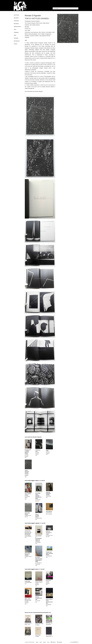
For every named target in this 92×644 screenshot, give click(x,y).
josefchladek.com (75, 642)
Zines (15, 29)
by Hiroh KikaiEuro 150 (38, 497)
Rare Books (16, 24)
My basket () (17, 41)
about (41, 642)
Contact (15, 44)
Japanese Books (17, 27)
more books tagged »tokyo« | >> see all (35, 481)
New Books (16, 18)
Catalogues (16, 32)
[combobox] (65, 8)
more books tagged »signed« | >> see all (35, 523)
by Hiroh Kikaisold (48, 495)
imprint (37, 642)
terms (48, 642)
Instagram (59, 642)
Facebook (53, 642)
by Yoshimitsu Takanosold (28, 496)
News (15, 35)
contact (44, 642)
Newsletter (16, 38)
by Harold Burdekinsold (28, 582)
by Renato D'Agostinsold (28, 454)
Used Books (16, 21)
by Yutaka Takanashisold (28, 601)
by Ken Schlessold (39, 540)
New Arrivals (16, 15)
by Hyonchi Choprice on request (49, 513)
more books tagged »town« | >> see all (35, 569)
